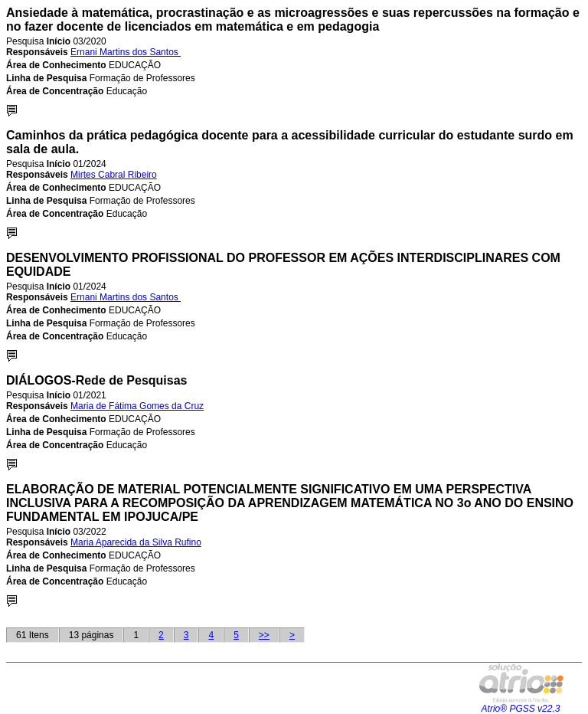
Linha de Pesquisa (46, 78)
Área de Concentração (55, 91)
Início (59, 41)
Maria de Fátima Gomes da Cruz (137, 406)
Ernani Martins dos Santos (126, 52)
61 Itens (33, 635)
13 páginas (91, 635)
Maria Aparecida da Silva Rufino (136, 542)
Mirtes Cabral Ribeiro (114, 175)
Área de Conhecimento (56, 65)
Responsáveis (37, 52)
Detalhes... (12, 111)
